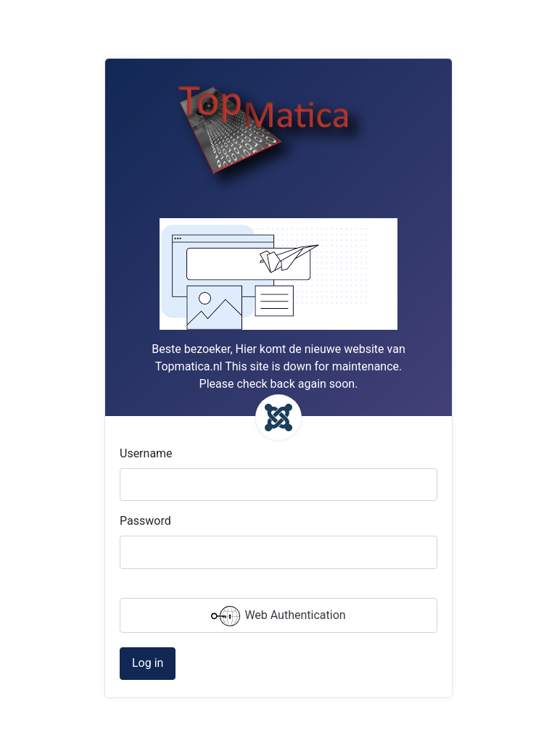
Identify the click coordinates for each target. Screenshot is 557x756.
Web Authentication (278, 616)
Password (145, 521)
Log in (148, 663)
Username (146, 453)
